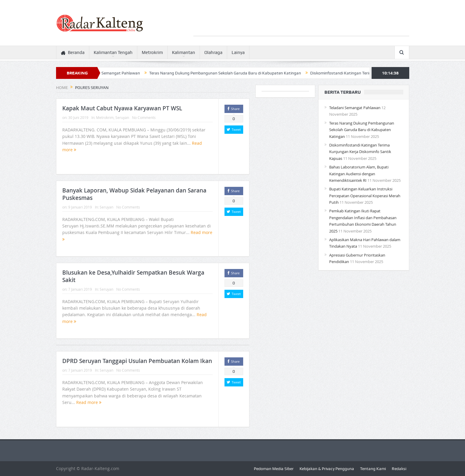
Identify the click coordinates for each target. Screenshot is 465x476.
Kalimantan (184, 52)
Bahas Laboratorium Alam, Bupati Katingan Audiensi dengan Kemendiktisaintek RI (359, 174)
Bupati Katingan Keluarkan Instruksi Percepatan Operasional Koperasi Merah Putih (365, 196)
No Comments (144, 117)
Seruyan (122, 117)
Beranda (73, 53)
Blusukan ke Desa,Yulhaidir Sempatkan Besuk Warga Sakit (133, 276)
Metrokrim (152, 52)
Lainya (238, 52)
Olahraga (213, 52)
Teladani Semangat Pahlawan (115, 73)
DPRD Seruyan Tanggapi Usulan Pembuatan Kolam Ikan (137, 361)
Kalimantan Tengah (113, 52)
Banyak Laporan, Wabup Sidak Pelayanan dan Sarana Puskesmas (134, 194)
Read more (89, 402)
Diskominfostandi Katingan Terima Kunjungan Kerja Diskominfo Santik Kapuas (360, 152)
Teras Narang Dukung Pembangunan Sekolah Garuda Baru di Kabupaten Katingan (228, 73)
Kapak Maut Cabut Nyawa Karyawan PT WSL (122, 108)
